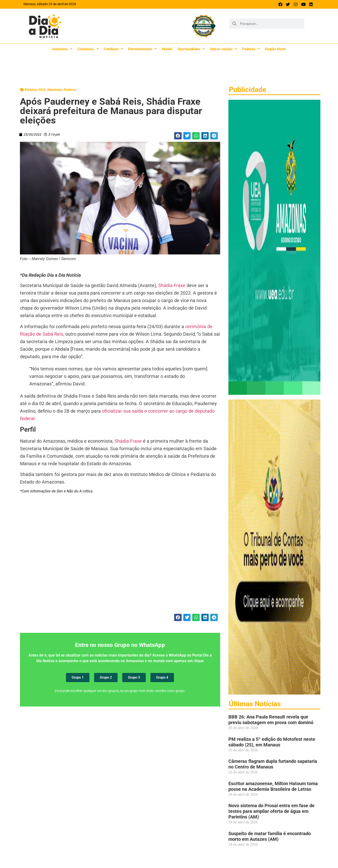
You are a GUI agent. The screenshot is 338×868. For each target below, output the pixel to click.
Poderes (251, 49)
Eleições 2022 (35, 90)
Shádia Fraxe (172, 285)
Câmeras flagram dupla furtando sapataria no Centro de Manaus (273, 764)
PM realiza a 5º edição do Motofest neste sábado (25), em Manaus (272, 742)
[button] (178, 136)
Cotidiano (113, 49)
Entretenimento (142, 49)
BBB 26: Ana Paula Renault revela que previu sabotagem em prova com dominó (271, 720)
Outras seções (223, 49)
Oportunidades (191, 49)
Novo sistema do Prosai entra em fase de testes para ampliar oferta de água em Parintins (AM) (271, 811)
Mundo (167, 49)
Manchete (55, 90)
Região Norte (275, 49)
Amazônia (62, 49)
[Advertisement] (120, 557)
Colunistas (88, 49)
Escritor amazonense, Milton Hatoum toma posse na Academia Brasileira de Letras (273, 786)
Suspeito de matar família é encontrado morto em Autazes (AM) (270, 836)
